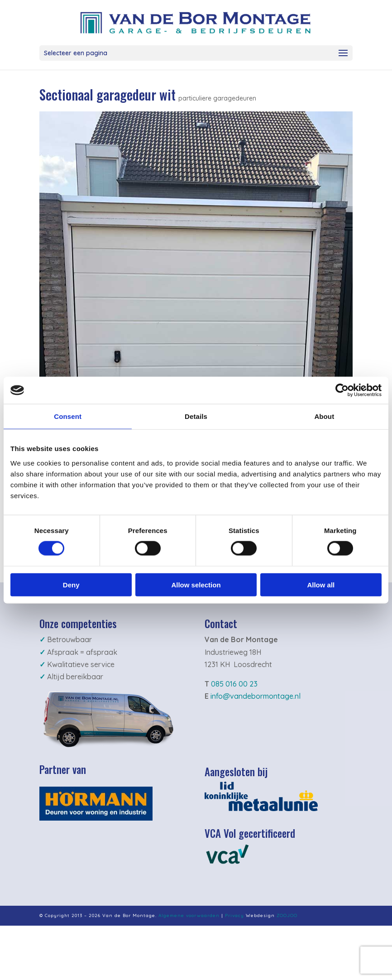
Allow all (321, 584)
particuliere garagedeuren (217, 98)
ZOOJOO (287, 915)
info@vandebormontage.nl (256, 696)
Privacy (234, 915)
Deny (71, 584)
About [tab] (324, 416)
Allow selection (196, 584)
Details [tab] (196, 416)
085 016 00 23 (234, 684)
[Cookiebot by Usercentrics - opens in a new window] (342, 390)
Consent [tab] (68, 416)
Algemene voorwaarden (189, 915)
